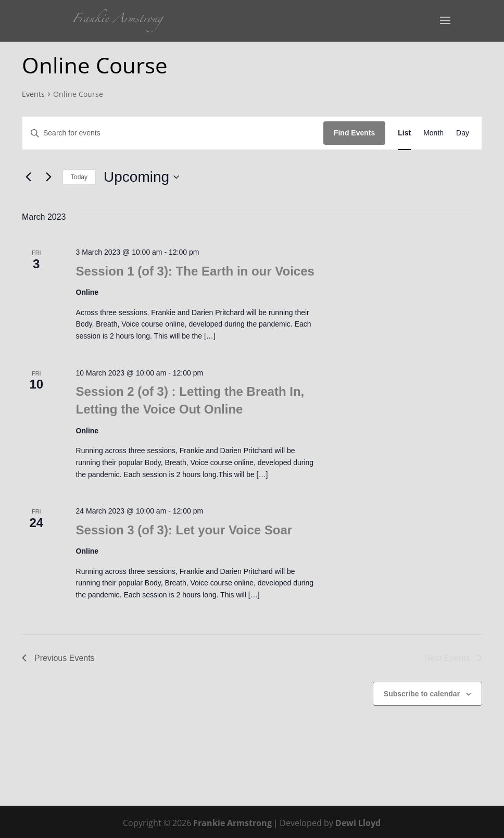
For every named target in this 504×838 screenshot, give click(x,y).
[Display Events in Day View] (463, 133)
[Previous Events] (28, 177)
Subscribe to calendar (422, 694)
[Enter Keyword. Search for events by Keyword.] (173, 133)
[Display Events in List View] (404, 133)
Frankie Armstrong (232, 823)
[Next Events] (48, 177)
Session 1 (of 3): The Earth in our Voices (195, 271)
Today (79, 177)
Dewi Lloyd (358, 823)
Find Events (354, 133)
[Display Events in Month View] (433, 133)
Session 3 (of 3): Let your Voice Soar (184, 530)
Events (33, 94)
